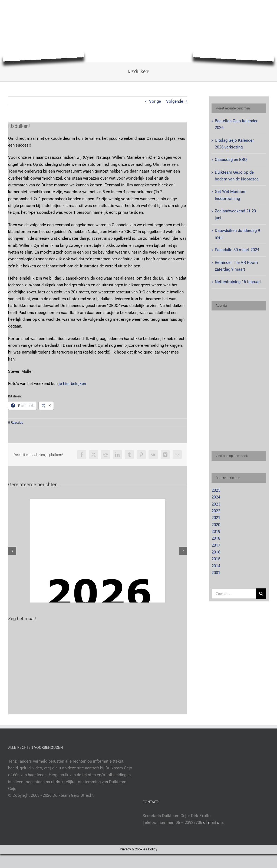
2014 (216, 566)
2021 (216, 518)
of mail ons (213, 822)
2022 (216, 511)
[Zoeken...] (234, 594)
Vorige (155, 101)
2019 (216, 532)
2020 (216, 525)
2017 (216, 545)
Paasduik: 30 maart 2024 (237, 250)
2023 (216, 504)
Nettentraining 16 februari (238, 282)
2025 (216, 490)
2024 (216, 497)
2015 (216, 559)
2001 (216, 573)
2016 (216, 552)
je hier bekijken (72, 384)
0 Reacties (16, 423)
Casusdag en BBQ (231, 160)
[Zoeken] (261, 594)
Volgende (175, 101)
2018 (216, 538)
